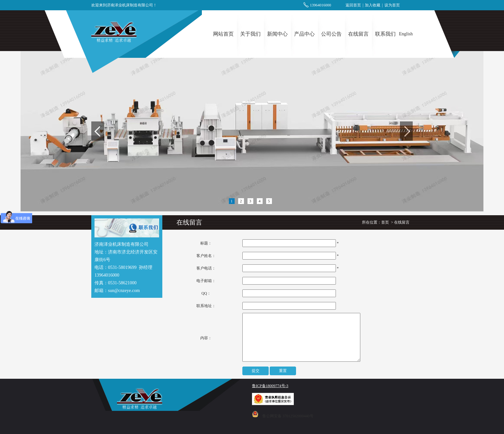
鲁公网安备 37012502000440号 (288, 416)
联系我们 (385, 34)
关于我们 (250, 34)
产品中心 (304, 34)
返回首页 (353, 5)
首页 (385, 222)
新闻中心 (277, 34)
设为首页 (392, 5)
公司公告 (331, 34)
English (406, 34)
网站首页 (223, 34)
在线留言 (358, 34)
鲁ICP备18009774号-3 (270, 386)
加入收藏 (373, 5)
